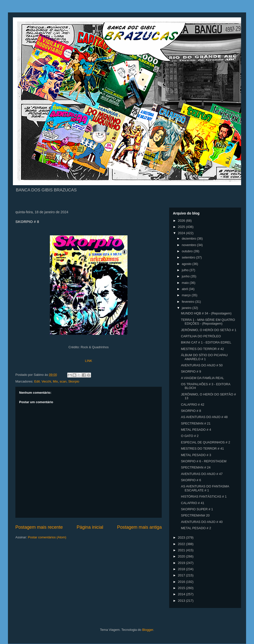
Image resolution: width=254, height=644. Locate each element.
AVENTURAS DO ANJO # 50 (202, 365)
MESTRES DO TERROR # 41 (202, 449)
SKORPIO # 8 (191, 411)
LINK (89, 361)
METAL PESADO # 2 (196, 528)
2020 (182, 556)
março (187, 295)
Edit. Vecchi (43, 381)
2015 (182, 588)
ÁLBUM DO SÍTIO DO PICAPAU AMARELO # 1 (204, 357)
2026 (182, 221)
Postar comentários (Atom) (47, 537)
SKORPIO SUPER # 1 (197, 509)
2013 (182, 601)
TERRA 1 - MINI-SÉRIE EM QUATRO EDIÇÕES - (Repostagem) (208, 322)
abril (185, 289)
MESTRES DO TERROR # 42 (202, 349)
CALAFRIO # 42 (192, 405)
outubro (188, 251)
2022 (182, 544)
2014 (182, 594)
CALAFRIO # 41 (192, 503)
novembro (189, 245)
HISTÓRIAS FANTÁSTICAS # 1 (204, 496)
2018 (182, 569)
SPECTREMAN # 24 (196, 467)
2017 (182, 575)
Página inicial (90, 527)
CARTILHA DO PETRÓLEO (201, 336)
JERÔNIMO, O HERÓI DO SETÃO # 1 (208, 330)
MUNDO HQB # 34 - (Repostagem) (206, 313)
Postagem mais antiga (139, 527)
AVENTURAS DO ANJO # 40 (202, 522)
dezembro (189, 238)
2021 (182, 550)
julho (186, 270)
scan (63, 381)
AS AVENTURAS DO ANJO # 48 (204, 417)
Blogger (148, 630)
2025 (182, 227)
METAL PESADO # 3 (196, 455)
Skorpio (74, 381)
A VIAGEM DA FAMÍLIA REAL (202, 378)
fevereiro (189, 302)
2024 (182, 233)
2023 (182, 537)
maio (186, 283)
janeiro (187, 308)
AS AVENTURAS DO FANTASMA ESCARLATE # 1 (205, 488)
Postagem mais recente (39, 527)
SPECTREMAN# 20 (195, 515)
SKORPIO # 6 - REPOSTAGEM (204, 461)
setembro (189, 257)
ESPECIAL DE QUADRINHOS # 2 (205, 442)
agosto (187, 264)
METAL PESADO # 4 (196, 430)
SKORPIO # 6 (191, 480)
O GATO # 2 (190, 436)
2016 (182, 582)
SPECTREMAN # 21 (196, 423)
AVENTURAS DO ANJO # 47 (202, 474)
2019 (182, 563)
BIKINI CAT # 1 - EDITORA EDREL (206, 342)
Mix (55, 381)
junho (186, 276)
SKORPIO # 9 (191, 371)
